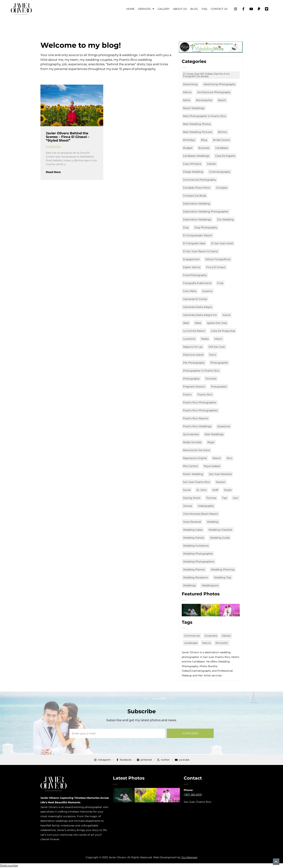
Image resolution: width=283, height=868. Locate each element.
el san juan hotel (222, 243)
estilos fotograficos (218, 259)
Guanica (207, 291)
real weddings (214, 434)
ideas (198, 323)
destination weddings (197, 219)
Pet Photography (194, 363)
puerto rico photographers (200, 410)
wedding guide (220, 538)
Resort (217, 458)
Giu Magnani (189, 857)
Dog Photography (206, 227)
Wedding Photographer (198, 554)
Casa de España (225, 156)
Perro (213, 355)
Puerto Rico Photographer (200, 402)
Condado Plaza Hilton (197, 188)
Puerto (187, 394)
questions (224, 426)
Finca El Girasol (216, 267)
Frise (220, 283)
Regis (211, 442)
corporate (211, 636)
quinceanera (191, 434)
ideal (186, 323)
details (226, 636)
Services (146, 9)
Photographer (219, 363)
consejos (222, 188)
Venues (188, 506)
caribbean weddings (196, 156)
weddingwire (210, 585)
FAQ (204, 9)
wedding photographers (199, 562)
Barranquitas (204, 100)
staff (215, 490)
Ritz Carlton (191, 466)
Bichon (223, 132)
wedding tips (223, 577)
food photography (195, 275)
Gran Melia (190, 291)
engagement (191, 259)
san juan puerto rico (197, 482)
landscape (191, 643)
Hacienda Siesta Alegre (198, 307)
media (205, 339)
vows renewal (192, 522)
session (221, 482)
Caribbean (222, 148)
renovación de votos (197, 450)
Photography (191, 379)
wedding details (194, 538)
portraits (211, 379)
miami (218, 339)
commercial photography (200, 180)
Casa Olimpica (192, 164)
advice (187, 92)
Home (130, 9)
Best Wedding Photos (197, 124)
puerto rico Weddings (197, 426)
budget (188, 148)
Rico (229, 458)
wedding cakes (193, 530)
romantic (222, 643)
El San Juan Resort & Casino (201, 251)
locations (189, 339)
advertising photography (219, 84)
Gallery (164, 9)
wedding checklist (220, 530)
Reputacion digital (195, 458)
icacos (227, 315)
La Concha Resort (194, 331)
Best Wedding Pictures (198, 132)
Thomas (211, 498)
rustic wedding (193, 474)
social (187, 490)
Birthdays (189, 140)
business (204, 148)
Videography (206, 506)
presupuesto (219, 387)
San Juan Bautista (220, 474)
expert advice (192, 267)
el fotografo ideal (194, 243)
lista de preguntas (223, 331)
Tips (225, 498)
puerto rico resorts (196, 418)
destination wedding (197, 204)
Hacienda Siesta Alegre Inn (200, 315)
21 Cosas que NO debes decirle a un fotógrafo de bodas (206, 75)
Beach (222, 100)
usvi (236, 498)
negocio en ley (193, 347)
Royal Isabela (212, 466)
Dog (186, 227)
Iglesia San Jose (217, 323)
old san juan (217, 347)
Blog (194, 9)
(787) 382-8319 (193, 795)
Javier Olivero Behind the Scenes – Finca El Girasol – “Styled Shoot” (68, 137)
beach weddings (194, 108)
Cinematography (220, 172)
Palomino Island (193, 355)
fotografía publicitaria (197, 283)
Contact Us (219, 9)
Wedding (213, 522)
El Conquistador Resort (198, 235)
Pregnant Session (194, 387)
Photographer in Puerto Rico (201, 371)
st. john (201, 490)
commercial (192, 636)
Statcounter (9, 865)
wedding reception (196, 577)
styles (228, 490)
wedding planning (223, 570)
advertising (190, 84)
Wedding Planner (194, 570)
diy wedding (225, 219)
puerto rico (205, 394)
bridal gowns (221, 140)
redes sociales (192, 442)
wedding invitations (196, 546)
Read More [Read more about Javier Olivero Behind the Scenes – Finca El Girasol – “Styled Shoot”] (53, 172)
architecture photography (214, 92)
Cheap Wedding (193, 172)
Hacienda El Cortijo (195, 299)
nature (206, 643)
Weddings (189, 585)
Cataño (212, 164)
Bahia (187, 100)
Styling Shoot (192, 498)
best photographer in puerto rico (204, 116)
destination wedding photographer (206, 212)
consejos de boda (195, 196)
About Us (180, 9)
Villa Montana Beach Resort (201, 514)
